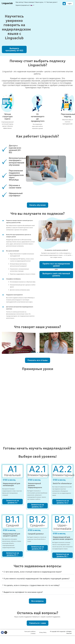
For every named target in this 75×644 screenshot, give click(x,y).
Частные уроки (51, 2)
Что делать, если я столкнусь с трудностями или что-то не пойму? (32, 585)
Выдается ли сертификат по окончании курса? (23, 592)
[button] (3, 343)
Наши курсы (40, 2)
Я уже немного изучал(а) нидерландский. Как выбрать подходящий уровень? (37, 579)
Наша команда (29, 2)
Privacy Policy (43, 632)
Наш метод (19, 2)
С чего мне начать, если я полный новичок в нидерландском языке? (33, 572)
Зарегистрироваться (22, 5)
